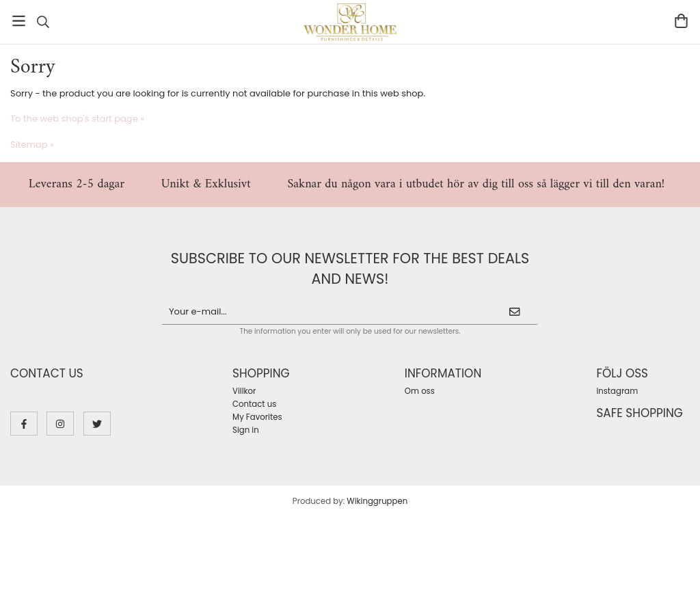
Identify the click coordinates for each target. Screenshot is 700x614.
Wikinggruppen (377, 501)
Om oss (420, 391)
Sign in (246, 430)
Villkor (244, 391)
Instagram (617, 391)
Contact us (254, 404)
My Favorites (257, 417)
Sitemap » (32, 145)
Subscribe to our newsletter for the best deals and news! (350, 268)
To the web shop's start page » (77, 119)
